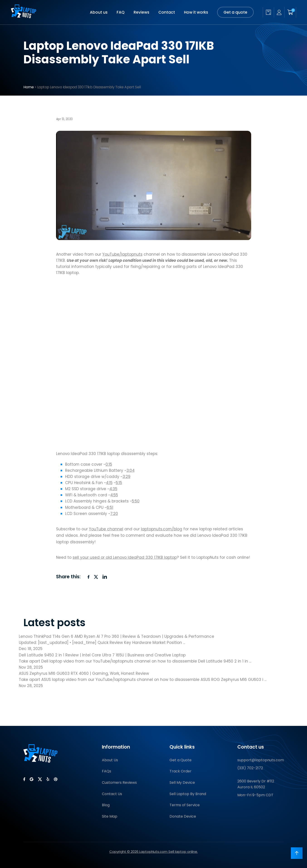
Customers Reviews (119, 783)
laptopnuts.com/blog (162, 529)
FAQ (121, 12)
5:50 (136, 501)
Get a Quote (181, 760)
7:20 (114, 514)
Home (28, 87)
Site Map (110, 816)
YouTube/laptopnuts (122, 254)
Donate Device (183, 816)
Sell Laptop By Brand (188, 794)
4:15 (109, 483)
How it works (196, 12)
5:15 (119, 483)
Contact (167, 12)
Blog (106, 805)
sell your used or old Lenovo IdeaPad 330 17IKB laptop (125, 557)
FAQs (107, 771)
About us (99, 12)
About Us (110, 760)
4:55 (114, 495)
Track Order (181, 771)
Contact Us (112, 794)
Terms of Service (185, 805)
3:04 (130, 470)
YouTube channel (106, 529)
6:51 (110, 507)
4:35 (113, 489)
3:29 (126, 477)
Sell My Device (182, 783)
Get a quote (235, 12)
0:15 (109, 464)
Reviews (141, 12)
